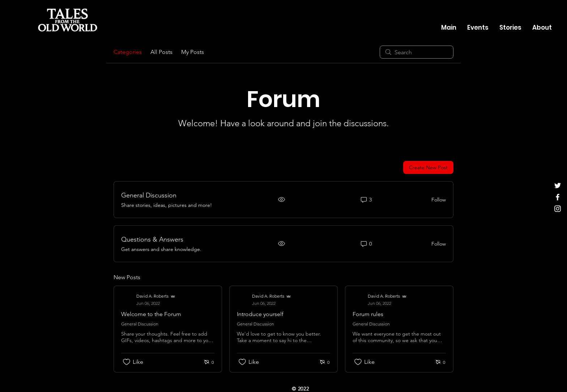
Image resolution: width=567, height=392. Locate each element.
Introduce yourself (260, 314)
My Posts (193, 52)
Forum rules (368, 314)
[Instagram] (558, 209)
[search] (417, 52)
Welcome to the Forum (151, 314)
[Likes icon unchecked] (127, 362)
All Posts (161, 52)
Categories (128, 52)
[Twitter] (558, 186)
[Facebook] (558, 197)
